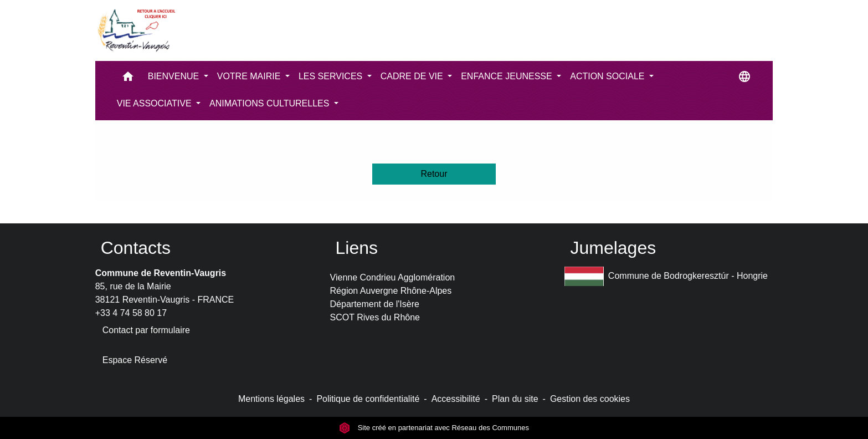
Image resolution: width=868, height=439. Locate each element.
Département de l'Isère (375, 304)
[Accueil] (136, 30)
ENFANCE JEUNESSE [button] (508, 76)
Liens (357, 248)
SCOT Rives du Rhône (375, 317)
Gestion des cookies (590, 399)
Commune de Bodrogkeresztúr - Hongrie (666, 276)
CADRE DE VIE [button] (413, 76)
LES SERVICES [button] (332, 76)
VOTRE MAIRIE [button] (250, 76)
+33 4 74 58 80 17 (131, 313)
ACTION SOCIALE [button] (608, 76)
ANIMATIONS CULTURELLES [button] (271, 103)
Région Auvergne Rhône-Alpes (391, 291)
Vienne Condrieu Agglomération (393, 277)
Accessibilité (456, 399)
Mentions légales (271, 399)
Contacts (136, 248)
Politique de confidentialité (368, 399)
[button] (128, 79)
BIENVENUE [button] (175, 76)
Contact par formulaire (146, 330)
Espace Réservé (135, 360)
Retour (434, 174)
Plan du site (515, 399)
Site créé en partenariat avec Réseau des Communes (434, 428)
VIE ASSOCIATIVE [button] (155, 103)
